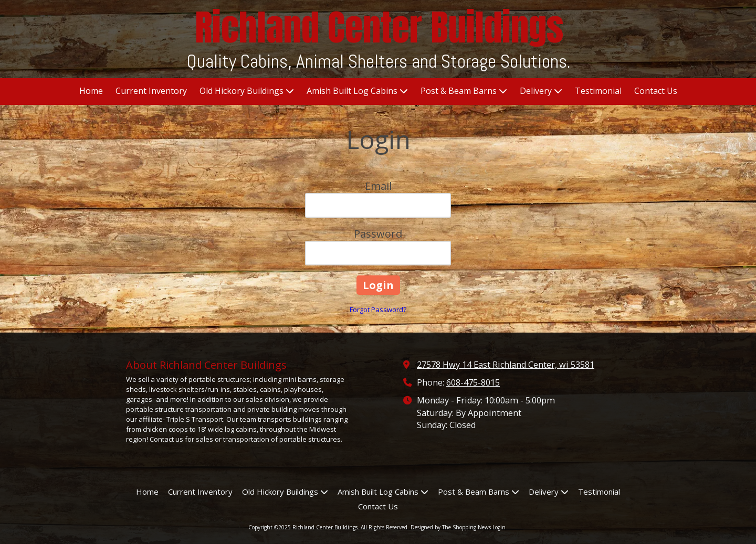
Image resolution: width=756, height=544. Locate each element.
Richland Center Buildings (379, 27)
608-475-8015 (473, 382)
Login (499, 527)
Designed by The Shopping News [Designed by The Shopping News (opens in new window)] (451, 527)
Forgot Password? (378, 310)
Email (378, 186)
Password (378, 234)
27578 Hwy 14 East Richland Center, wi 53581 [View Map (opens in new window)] (506, 365)
